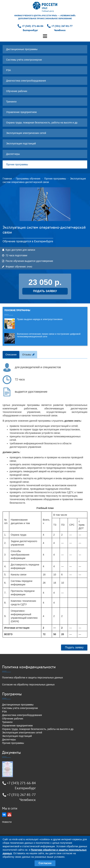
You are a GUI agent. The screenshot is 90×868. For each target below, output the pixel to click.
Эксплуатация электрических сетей (26, 133)
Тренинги (11, 102)
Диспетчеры (13, 154)
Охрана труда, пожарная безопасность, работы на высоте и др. (42, 123)
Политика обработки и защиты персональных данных (33, 678)
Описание (11, 355)
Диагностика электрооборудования (26, 81)
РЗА (8, 70)
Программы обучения (28, 179)
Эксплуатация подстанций (21, 144)
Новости (7, 822)
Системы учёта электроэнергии (24, 60)
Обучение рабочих (17, 91)
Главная (7, 179)
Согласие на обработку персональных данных (28, 685)
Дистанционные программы (22, 49)
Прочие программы (17, 164)
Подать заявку (74, 647)
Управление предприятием (21, 112)
